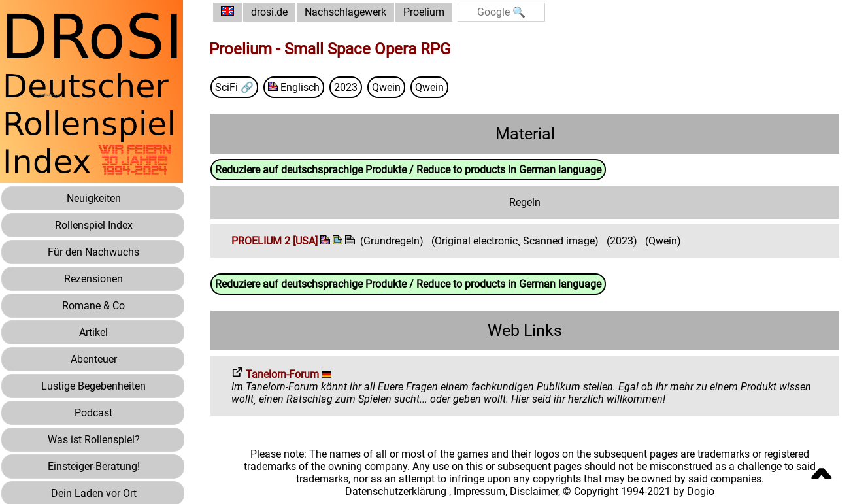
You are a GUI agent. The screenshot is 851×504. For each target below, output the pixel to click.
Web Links (525, 330)
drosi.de (269, 12)
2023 (346, 87)
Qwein (386, 87)
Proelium (424, 12)
